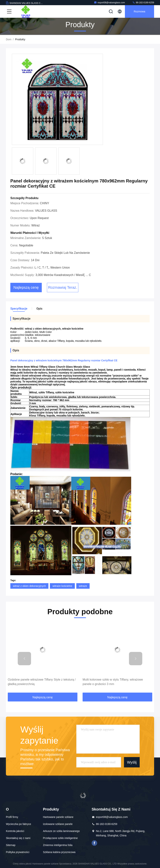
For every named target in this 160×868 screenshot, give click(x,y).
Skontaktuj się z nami (18, 838)
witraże (83, 586)
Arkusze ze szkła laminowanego (61, 831)
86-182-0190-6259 (143, 2)
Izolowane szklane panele (58, 824)
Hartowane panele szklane (58, 817)
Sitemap (11, 845)
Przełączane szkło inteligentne (60, 838)
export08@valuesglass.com (109, 2)
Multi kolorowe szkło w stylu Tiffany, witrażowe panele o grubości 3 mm (113, 682)
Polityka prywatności (18, 852)
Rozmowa (139, 11)
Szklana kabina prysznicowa (59, 852)
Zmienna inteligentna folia (58, 845)
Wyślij (132, 762)
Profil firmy (12, 817)
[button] (24, 659)
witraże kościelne (62, 586)
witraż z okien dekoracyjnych (29, 586)
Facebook (94, 843)
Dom (9, 39)
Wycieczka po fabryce (18, 824)
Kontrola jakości (15, 831)
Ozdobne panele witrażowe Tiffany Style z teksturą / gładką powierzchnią (42, 682)
